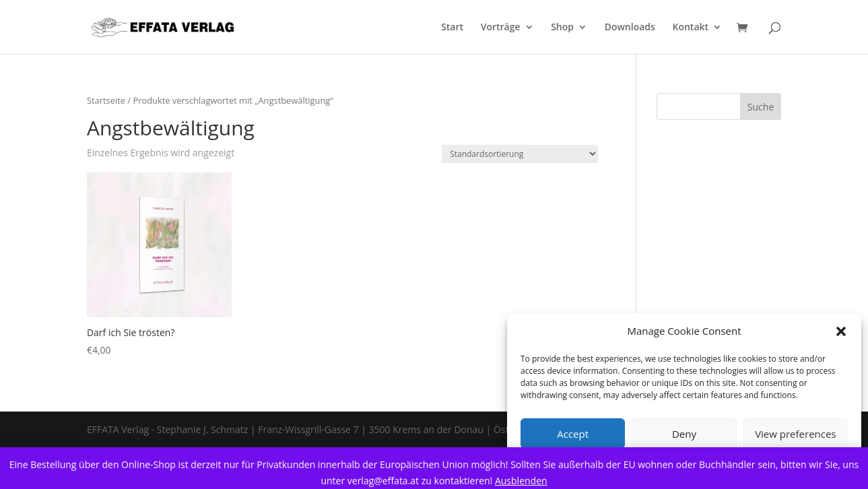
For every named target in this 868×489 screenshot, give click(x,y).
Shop (562, 28)
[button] (841, 331)
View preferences (795, 434)
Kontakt (691, 28)
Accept (573, 434)
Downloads (630, 28)
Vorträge (501, 28)
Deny (684, 434)
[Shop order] (520, 154)
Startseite (106, 100)
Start (452, 28)
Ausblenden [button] (521, 481)
